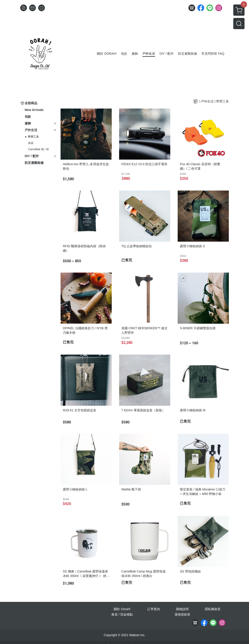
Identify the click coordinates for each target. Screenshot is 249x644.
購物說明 (182, 609)
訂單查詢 (154, 609)
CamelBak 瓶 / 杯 (38, 149)
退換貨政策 (182, 614)
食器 (31, 143)
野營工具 (33, 137)
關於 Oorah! (122, 609)
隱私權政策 (213, 609)
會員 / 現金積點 (122, 614)
